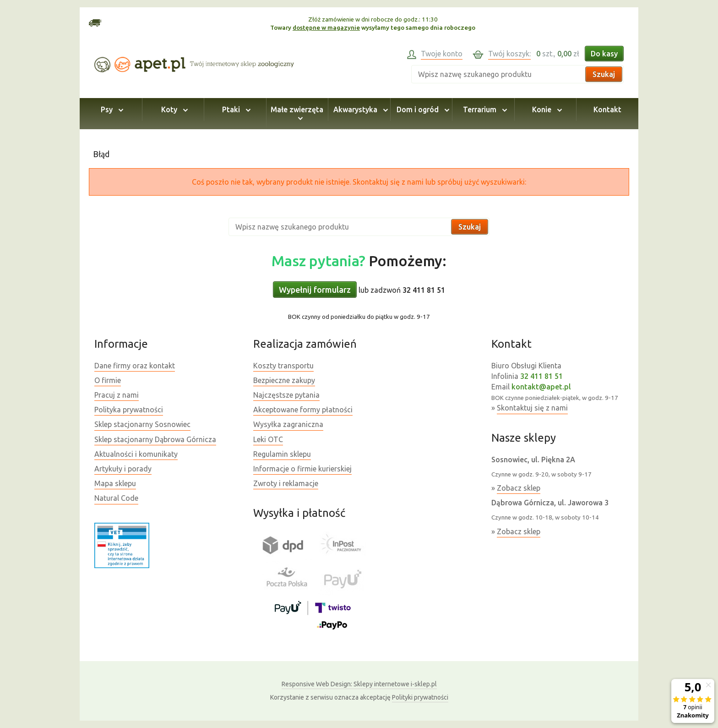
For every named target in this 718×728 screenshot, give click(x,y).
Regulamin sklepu (282, 454)
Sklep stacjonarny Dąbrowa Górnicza (155, 439)
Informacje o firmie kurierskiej (302, 469)
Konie (546, 109)
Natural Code (116, 498)
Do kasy (604, 54)
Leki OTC (268, 439)
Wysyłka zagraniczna (288, 424)
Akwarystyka (359, 109)
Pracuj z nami (117, 395)
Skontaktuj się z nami (532, 408)
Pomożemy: (359, 261)
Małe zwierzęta (297, 114)
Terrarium (484, 109)
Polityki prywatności (420, 697)
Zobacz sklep (519, 488)
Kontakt (607, 109)
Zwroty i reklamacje (286, 483)
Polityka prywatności (129, 410)
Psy (111, 109)
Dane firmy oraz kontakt (135, 366)
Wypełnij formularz (315, 290)
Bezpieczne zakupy (284, 380)
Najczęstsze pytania (286, 395)
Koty (173, 109)
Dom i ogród (422, 109)
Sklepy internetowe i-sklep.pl (359, 684)
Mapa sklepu (115, 483)
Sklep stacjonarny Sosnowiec (142, 424)
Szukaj (604, 74)
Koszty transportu (283, 366)
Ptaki (235, 109)
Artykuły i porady (123, 469)
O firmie (108, 380)
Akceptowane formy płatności (303, 410)
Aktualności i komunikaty (136, 454)
